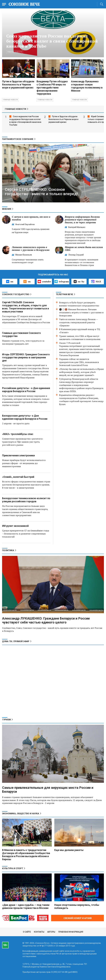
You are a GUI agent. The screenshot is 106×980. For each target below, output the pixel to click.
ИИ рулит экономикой (15, 526)
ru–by (79, 281)
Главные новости (15, 52)
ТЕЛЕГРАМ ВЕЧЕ (64, 294)
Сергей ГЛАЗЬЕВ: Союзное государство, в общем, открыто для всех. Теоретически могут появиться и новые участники (25, 307)
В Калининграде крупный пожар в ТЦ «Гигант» (80, 331)
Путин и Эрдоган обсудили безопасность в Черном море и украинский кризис (18, 84)
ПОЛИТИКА (8, 550)
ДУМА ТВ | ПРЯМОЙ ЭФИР (16, 641)
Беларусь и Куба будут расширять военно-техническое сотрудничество (79, 304)
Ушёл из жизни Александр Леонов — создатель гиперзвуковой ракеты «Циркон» (78, 322)
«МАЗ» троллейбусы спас (18, 434)
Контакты (39, 932)
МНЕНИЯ (7, 209)
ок (27, 281)
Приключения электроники (18, 455)
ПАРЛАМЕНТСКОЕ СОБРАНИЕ (18, 139)
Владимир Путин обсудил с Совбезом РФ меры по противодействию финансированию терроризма (52, 88)
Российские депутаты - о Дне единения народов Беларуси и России (26, 390)
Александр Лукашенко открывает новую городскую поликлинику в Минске (87, 86)
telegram (62, 281)
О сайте (27, 932)
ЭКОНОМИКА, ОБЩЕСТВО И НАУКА (21, 814)
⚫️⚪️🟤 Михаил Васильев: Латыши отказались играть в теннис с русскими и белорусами (81, 312)
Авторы (51, 932)
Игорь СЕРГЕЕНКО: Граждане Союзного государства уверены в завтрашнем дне (26, 357)
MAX (96, 281)
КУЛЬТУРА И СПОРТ (13, 868)
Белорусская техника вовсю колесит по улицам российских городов (26, 500)
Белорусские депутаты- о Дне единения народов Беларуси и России (25, 417)
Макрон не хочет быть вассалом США (84, 249)
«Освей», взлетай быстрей (18, 477)
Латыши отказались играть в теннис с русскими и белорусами (31, 249)
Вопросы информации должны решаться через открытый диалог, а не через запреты (82, 220)
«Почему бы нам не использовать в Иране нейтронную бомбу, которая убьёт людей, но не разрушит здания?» (81, 372)
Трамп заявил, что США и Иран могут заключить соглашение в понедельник (80, 338)
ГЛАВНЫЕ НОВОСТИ (16, 109)
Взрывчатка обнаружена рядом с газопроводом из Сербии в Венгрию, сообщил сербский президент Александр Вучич (81, 400)
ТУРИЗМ (6, 720)
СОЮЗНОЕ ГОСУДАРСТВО (16, 294)
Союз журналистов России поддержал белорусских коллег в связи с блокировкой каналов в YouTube (52, 41)
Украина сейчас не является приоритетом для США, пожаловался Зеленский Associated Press (79, 362)
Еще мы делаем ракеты (69, 850)
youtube (44, 281)
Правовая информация (71, 932)
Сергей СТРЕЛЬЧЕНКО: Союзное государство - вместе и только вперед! (41, 192)
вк (10, 281)
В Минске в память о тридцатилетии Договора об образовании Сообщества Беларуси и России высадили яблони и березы (26, 855)
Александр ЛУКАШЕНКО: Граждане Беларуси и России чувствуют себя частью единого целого (46, 620)
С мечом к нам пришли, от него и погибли (31, 218)
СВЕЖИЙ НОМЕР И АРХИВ (78, 918)
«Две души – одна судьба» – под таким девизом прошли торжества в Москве (26, 906)
